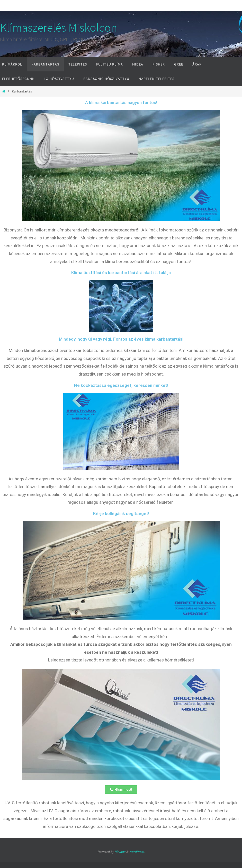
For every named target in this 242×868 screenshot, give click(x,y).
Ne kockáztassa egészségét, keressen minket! (121, 385)
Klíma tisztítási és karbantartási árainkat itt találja (121, 273)
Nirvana (120, 852)
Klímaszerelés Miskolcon (59, 27)
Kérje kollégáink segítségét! (121, 514)
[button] (121, 790)
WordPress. (137, 852)
